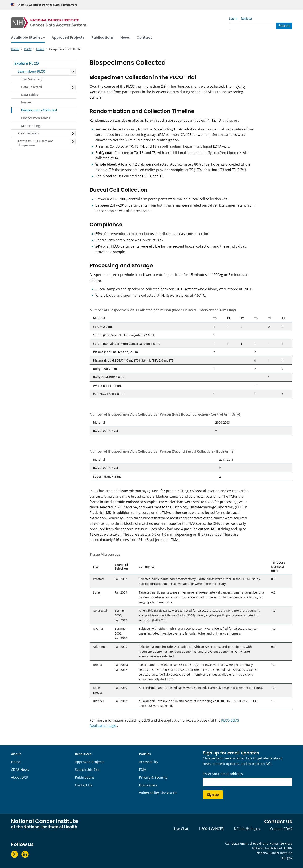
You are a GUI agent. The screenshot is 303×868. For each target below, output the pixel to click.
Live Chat (181, 829)
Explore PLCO (27, 63)
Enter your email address (223, 774)
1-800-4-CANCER (211, 829)
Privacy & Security (153, 777)
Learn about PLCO (32, 71)
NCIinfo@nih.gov (247, 829)
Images (26, 102)
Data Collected (31, 87)
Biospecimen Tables (35, 118)
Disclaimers (148, 785)
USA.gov (286, 858)
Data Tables (29, 95)
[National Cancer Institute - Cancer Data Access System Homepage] (120, 23)
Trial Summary (32, 79)
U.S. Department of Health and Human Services (259, 843)
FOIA (142, 770)
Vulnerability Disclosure (158, 793)
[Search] (284, 26)
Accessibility (148, 762)
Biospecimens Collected (39, 110)
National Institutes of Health (272, 848)
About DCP (20, 777)
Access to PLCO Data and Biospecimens (36, 143)
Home (16, 762)
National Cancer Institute (274, 853)
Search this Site (87, 770)
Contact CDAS (281, 829)
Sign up (213, 795)
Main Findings (31, 126)
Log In (233, 18)
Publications (85, 777)
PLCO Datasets (28, 133)
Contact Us (84, 785)
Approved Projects (90, 762)
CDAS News (20, 770)
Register (247, 18)
